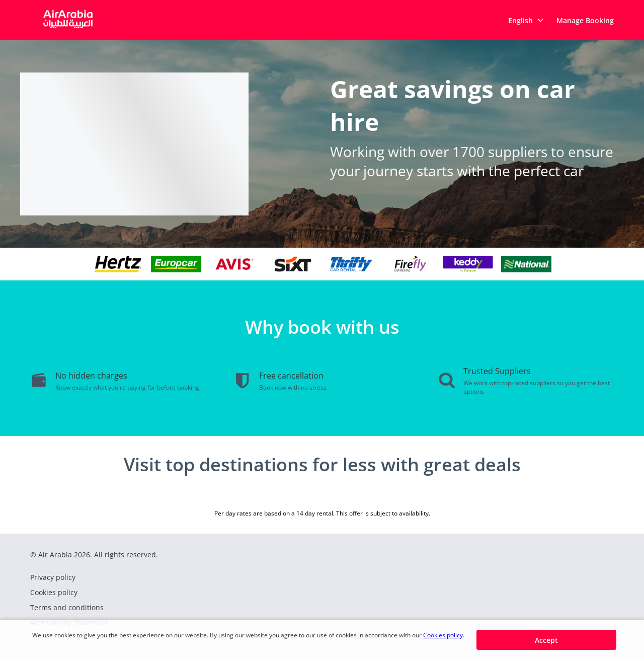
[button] (526, 20)
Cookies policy (443, 635)
